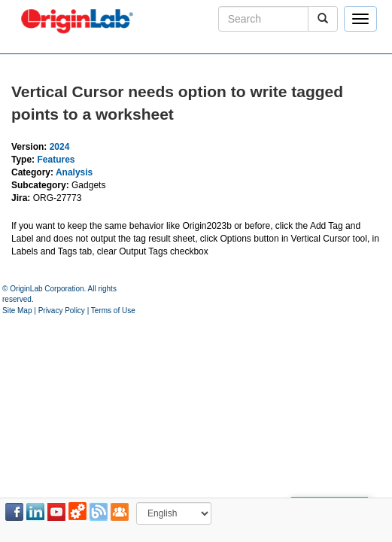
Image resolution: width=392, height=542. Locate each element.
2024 (60, 147)
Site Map (17, 311)
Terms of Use (113, 311)
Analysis (74, 172)
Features (56, 160)
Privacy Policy (62, 311)
